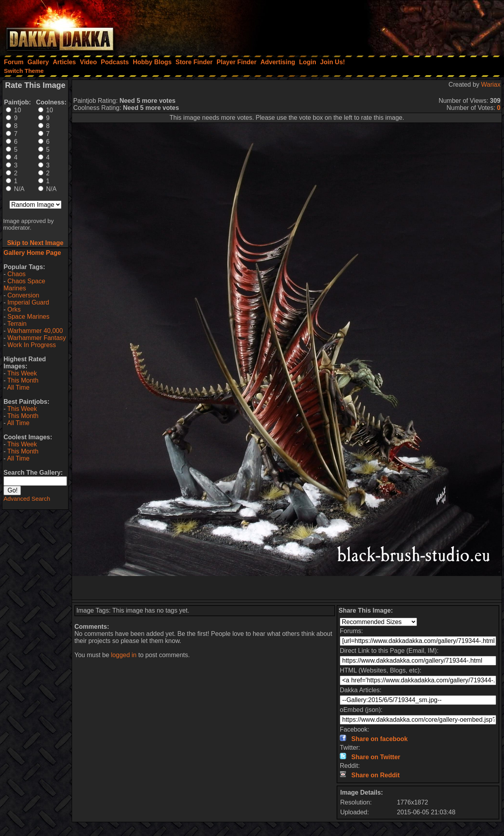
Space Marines (29, 317)
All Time (18, 387)
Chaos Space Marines (24, 285)
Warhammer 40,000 (35, 331)
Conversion (23, 295)
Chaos (17, 274)
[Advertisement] (398, 26)
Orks (14, 309)
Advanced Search (27, 499)
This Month (23, 380)
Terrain (17, 324)
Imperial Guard (28, 302)
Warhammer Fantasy (37, 338)
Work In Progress (32, 345)
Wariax (491, 85)
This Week (22, 373)
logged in (124, 655)
